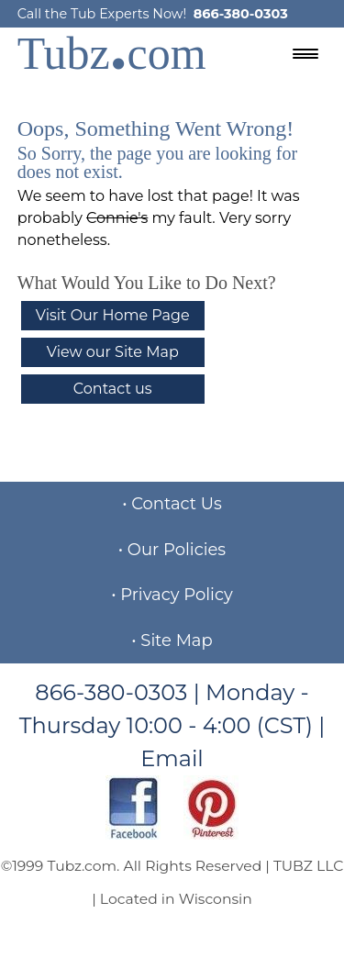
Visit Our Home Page (113, 315)
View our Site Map (113, 352)
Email (172, 758)
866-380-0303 (241, 14)
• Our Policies (172, 550)
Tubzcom (112, 53)
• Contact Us (172, 504)
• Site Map (172, 640)
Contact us (113, 389)
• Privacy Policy (172, 595)
